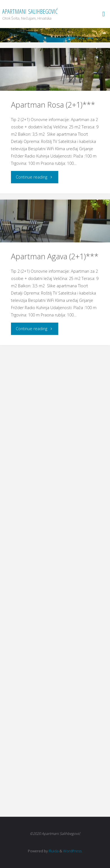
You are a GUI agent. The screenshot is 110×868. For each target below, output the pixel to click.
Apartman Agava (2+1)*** (55, 256)
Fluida (53, 851)
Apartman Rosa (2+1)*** (53, 105)
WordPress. (73, 851)
